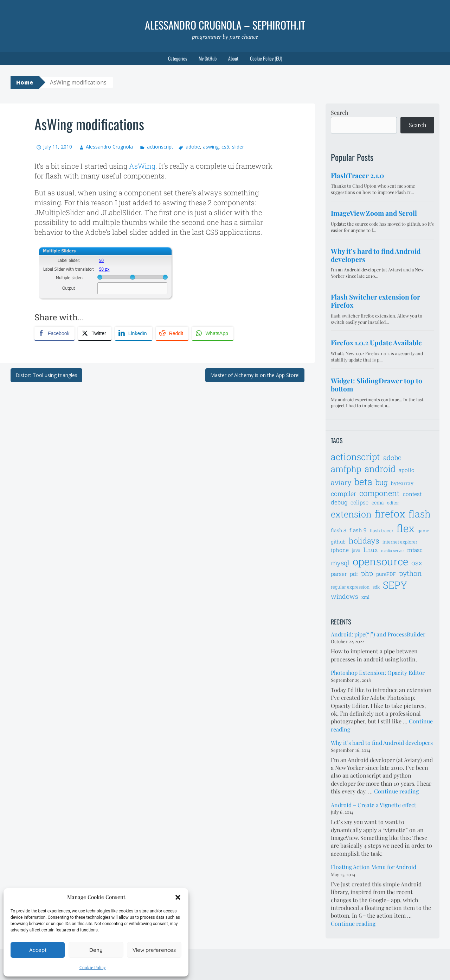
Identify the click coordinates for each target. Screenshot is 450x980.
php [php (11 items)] (367, 573)
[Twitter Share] (95, 333)
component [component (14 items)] (380, 493)
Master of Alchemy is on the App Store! (255, 375)
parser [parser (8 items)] (339, 574)
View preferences (154, 950)
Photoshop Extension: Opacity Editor (378, 673)
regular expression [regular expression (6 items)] (350, 587)
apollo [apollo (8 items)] (407, 470)
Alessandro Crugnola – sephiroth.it (225, 25)
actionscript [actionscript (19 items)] (355, 457)
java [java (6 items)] (356, 550)
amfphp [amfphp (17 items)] (346, 469)
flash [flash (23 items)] (420, 514)
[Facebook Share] (54, 333)
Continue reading (396, 791)
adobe (193, 147)
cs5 (225, 147)
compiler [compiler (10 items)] (343, 494)
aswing (211, 147)
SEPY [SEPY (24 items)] (395, 585)
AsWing (142, 166)
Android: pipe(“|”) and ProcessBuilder (378, 634)
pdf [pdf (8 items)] (354, 574)
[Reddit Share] (172, 333)
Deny (96, 950)
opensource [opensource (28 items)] (380, 561)
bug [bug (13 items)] (382, 482)
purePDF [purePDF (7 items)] (386, 574)
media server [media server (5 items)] (393, 551)
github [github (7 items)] (338, 542)
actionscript (160, 147)
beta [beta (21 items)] (363, 482)
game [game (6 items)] (423, 530)
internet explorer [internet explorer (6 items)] (400, 542)
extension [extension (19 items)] (351, 514)
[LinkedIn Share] (134, 333)
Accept (38, 950)
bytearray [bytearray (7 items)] (402, 483)
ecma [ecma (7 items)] (378, 502)
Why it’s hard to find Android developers (382, 743)
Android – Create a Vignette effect (374, 805)
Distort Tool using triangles (46, 375)
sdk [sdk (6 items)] (376, 587)
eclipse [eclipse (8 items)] (359, 502)
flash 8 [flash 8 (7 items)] (339, 530)
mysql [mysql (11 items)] (340, 563)
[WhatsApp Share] (213, 333)
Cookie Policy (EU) (266, 58)
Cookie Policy (93, 967)
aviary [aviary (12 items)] (341, 482)
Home (25, 82)
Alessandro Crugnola (109, 147)
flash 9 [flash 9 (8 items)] (358, 530)
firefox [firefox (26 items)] (390, 514)
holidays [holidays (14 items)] (364, 541)
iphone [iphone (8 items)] (340, 550)
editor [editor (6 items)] (393, 503)
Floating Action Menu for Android (374, 867)
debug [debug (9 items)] (339, 502)
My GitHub (208, 58)
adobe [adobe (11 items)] (392, 457)
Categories (178, 58)
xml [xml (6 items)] (365, 597)
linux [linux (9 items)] (371, 550)
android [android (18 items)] (380, 469)
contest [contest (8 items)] (412, 494)
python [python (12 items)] (410, 573)
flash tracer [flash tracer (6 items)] (382, 530)
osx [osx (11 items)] (417, 563)
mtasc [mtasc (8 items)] (415, 550)
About (233, 58)
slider (238, 147)
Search (339, 112)
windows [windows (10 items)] (345, 596)
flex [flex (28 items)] (406, 528)
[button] (178, 897)
